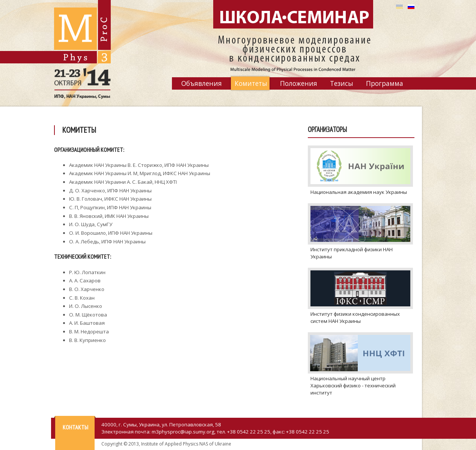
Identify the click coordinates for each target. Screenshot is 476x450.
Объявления (202, 83)
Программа (385, 83)
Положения (299, 83)
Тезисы (342, 83)
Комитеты (251, 83)
